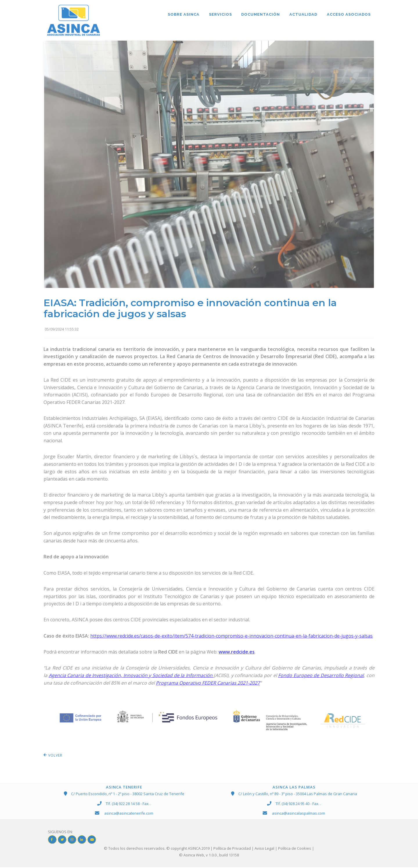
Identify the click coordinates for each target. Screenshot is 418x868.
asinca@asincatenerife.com (129, 814)
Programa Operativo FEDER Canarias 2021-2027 (208, 683)
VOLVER (53, 756)
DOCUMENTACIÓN (260, 15)
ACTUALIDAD (303, 15)
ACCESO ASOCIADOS (348, 15)
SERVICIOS (219, 15)
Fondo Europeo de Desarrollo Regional (321, 676)
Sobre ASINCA (182, 15)
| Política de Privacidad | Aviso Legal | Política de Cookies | (262, 849)
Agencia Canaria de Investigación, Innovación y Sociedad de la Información (131, 676)
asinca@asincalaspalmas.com (299, 814)
